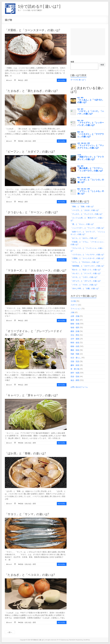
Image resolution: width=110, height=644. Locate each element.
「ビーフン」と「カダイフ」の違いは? (30, 151)
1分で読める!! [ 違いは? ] (39, 6)
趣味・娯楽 (75, 365)
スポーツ (74, 305)
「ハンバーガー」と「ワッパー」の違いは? (87, 228)
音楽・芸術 (75, 376)
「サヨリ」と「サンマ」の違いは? (27, 514)
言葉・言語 (75, 361)
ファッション (76, 309)
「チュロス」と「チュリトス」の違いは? (86, 214)
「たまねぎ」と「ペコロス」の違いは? (30, 575)
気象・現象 (75, 354)
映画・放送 (75, 343)
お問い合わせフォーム (79, 387)
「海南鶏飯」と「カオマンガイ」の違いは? (87, 266)
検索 (72, 62)
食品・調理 (24, 80)
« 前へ (10, 632)
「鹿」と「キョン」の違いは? (82, 224)
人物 (72, 312)
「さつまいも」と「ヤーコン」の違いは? (31, 212)
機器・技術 (75, 350)
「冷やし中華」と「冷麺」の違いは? (85, 288)
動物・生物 (24, 504)
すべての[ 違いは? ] (78, 80)
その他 (73, 301)
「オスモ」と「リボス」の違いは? (84, 277)
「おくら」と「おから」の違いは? (84, 238)
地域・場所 (75, 327)
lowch (10, 80)
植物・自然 (24, 141)
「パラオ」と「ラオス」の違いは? (84, 285)
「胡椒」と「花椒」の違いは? (82, 206)
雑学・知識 (75, 373)
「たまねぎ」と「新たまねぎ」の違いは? (31, 91)
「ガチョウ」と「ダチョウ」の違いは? (86, 281)
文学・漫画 (75, 339)
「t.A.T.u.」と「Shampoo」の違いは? (85, 262)
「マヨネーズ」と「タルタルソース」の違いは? (36, 270)
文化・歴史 (75, 335)
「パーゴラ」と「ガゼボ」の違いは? (85, 210)
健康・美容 (75, 320)
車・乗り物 (75, 369)
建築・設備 (75, 331)
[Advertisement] (88, 42)
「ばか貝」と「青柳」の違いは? (25, 453)
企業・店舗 (75, 316)
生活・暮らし (76, 358)
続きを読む (62, 80)
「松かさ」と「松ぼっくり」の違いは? (86, 270)
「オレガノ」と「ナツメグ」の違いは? (86, 273)
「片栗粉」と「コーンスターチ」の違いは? (32, 30)
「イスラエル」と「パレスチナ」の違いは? (87, 254)
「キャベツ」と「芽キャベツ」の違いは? (31, 395)
